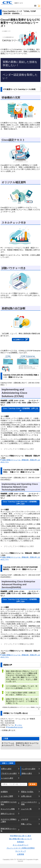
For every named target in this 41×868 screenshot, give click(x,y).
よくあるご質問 (7, 797)
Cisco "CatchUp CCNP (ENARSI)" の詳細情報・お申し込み (21, 601)
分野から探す (6, 769)
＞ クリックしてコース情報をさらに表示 (17, 547)
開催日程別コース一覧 (9, 830)
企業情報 (21, 855)
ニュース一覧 (26, 809)
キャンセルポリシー (21, 845)
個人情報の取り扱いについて (21, 839)
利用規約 (21, 842)
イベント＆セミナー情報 (29, 804)
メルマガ (25, 820)
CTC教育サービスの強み (9, 804)
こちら (19, 725)
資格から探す (27, 774)
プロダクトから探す (9, 774)
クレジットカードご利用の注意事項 (21, 848)
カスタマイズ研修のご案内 (9, 821)
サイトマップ (21, 852)
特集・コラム (26, 824)
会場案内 (4, 792)
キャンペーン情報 (8, 809)
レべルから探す (7, 778)
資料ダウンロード (8, 814)
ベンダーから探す (29, 769)
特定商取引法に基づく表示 (21, 836)
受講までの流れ (27, 792)
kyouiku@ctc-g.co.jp (15, 728)
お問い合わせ (26, 797)
